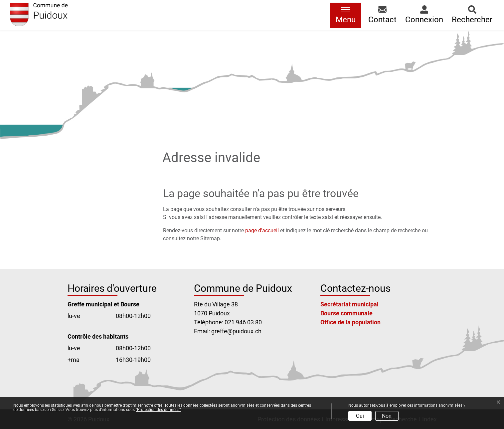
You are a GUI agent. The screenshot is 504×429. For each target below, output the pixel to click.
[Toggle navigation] (346, 15)
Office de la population (350, 322)
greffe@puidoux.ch (236, 331)
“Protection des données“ (158, 410)
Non (387, 416)
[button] (382, 15)
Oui (360, 416)
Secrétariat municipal (349, 304)
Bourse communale (346, 313)
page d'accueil (262, 230)
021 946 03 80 (243, 322)
